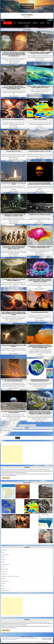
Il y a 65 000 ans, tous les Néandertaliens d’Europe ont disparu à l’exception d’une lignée (40, 183)
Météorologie (5, 569)
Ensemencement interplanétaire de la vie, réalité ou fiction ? (14, 346)
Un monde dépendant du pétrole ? (40, 312)
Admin (11, 63)
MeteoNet (27, 26)
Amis (14, 23)
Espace (3, 562)
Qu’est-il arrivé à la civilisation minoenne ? (14, 119)
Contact (48, 23)
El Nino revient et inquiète (40, 119)
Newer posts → (32, 425)
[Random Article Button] (48, 20)
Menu (4, 20)
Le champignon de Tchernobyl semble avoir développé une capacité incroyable (14, 215)
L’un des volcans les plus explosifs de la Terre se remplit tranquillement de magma (40, 87)
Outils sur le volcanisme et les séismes (10, 576)
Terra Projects (27, 5)
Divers (3, 557)
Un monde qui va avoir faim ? (14, 151)
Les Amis (3, 567)
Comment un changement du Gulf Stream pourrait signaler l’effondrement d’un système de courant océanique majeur (40, 346)
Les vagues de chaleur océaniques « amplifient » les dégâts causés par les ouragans (40, 53)
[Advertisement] (12, 454)
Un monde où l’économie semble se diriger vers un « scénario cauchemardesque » (14, 380)
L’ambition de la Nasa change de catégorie (40, 214)
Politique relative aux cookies (42, 642)
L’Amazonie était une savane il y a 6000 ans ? (40, 151)
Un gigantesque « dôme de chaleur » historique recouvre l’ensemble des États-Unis (40, 247)
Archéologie (4, 550)
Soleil (3, 586)
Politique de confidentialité (27, 637)
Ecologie (3, 560)
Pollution (3, 579)
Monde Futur (4, 571)
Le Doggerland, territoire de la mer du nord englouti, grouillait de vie (14, 280)
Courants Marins (5, 555)
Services (3, 583)
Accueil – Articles (8, 23)
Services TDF (35, 23)
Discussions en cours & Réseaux (24, 23)
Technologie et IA (5, 591)
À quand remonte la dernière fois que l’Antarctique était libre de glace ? (40, 380)
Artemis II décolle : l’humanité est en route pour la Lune (14, 183)
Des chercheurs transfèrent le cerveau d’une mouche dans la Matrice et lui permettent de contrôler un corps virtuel (40, 280)
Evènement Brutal (6, 564)
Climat (3, 552)
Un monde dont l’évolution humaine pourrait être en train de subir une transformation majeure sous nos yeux (14, 247)
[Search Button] (52, 20)
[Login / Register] (50, 20)
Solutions (42, 23)
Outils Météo (4, 574)
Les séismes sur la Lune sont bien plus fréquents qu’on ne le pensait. (14, 412)
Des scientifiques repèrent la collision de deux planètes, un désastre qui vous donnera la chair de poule (14, 313)
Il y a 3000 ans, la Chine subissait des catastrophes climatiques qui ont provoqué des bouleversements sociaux (14, 87)
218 (26, 425)
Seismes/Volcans (5, 581)
